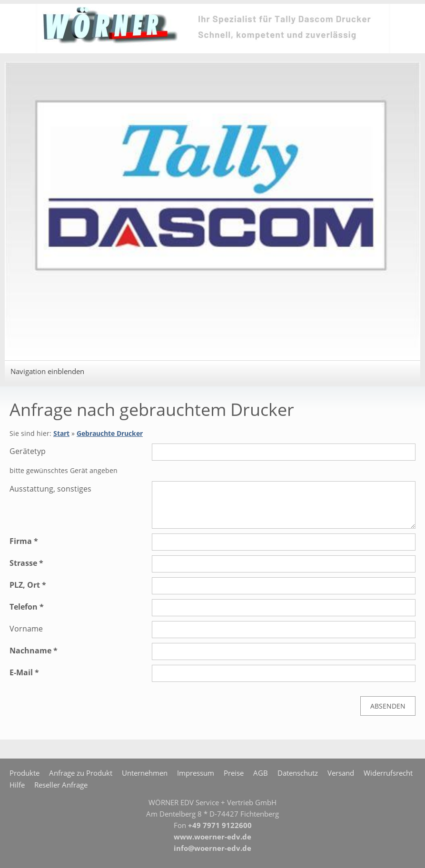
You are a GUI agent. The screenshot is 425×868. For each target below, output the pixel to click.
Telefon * (27, 607)
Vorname (26, 629)
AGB (261, 773)
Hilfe (17, 785)
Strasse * (26, 563)
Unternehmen (145, 773)
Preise (234, 773)
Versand (341, 773)
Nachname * (34, 651)
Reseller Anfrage (61, 785)
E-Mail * (24, 672)
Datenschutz (298, 773)
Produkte (25, 773)
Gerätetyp (28, 451)
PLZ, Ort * (28, 585)
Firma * (24, 541)
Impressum (196, 773)
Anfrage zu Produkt (81, 773)
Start (61, 433)
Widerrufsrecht (388, 773)
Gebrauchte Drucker (110, 433)
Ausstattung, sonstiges (50, 489)
